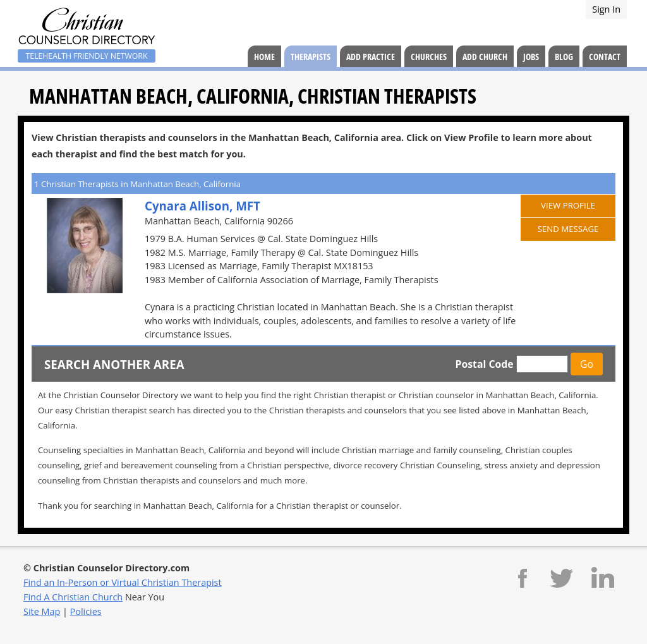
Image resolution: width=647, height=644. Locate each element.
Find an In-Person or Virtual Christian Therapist (123, 582)
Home (264, 57)
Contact (605, 57)
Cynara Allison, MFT (203, 206)
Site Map (42, 611)
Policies (86, 611)
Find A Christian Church (73, 597)
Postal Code (484, 364)
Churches (429, 57)
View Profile (568, 205)
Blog (564, 57)
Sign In (606, 9)
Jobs (531, 57)
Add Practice (371, 57)
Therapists (311, 57)
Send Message (568, 229)
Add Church (485, 57)
